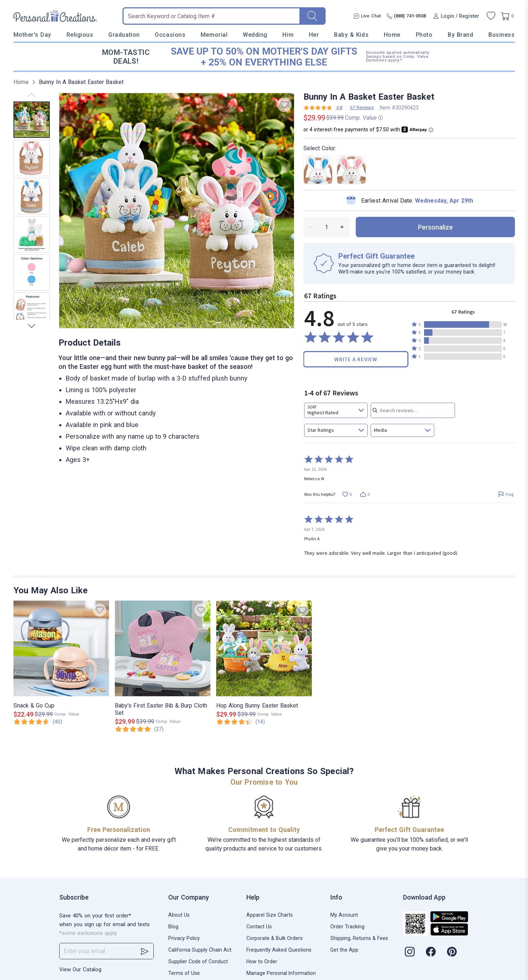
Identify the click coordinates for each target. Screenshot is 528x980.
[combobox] (336, 410)
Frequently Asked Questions (279, 950)
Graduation (124, 35)
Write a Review (356, 359)
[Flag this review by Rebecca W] (506, 494)
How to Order (262, 961)
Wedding (255, 35)
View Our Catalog (80, 969)
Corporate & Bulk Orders (275, 938)
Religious (80, 35)
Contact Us (259, 927)
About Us (179, 915)
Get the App (344, 950)
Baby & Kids (351, 35)
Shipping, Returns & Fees (359, 938)
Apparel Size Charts (270, 915)
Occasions (170, 35)
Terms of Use (184, 973)
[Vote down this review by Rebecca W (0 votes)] (365, 494)
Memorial (214, 35)
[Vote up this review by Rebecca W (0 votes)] (347, 494)
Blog (173, 927)
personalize (435, 227)
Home (392, 35)
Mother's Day (32, 35)
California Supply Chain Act (200, 950)
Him (288, 35)
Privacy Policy (184, 938)
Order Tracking (347, 927)
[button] (463, 324)
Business (501, 35)
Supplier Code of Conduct (198, 961)
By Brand (460, 35)
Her (314, 35)
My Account (344, 915)
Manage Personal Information (281, 973)
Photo (424, 35)
